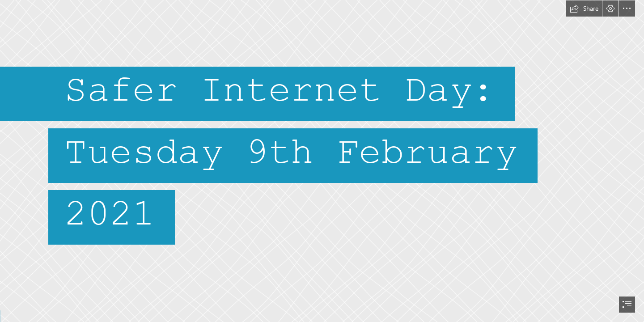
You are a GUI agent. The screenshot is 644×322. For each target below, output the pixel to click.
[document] (322, 161)
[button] (584, 8)
